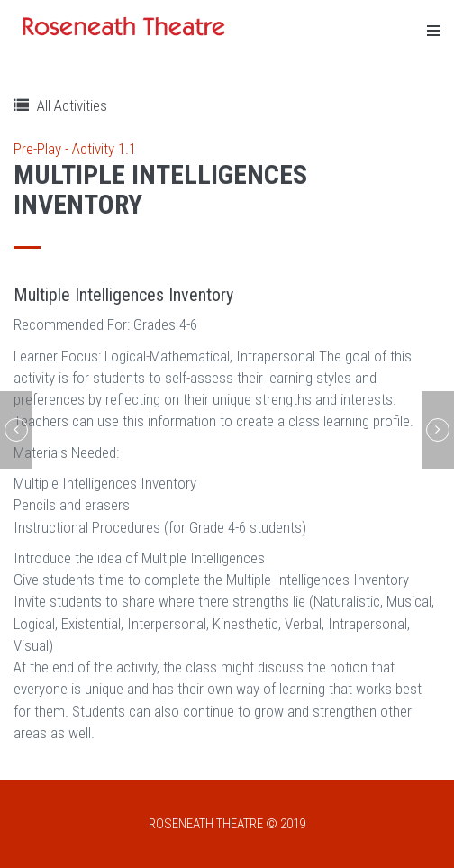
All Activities (60, 105)
